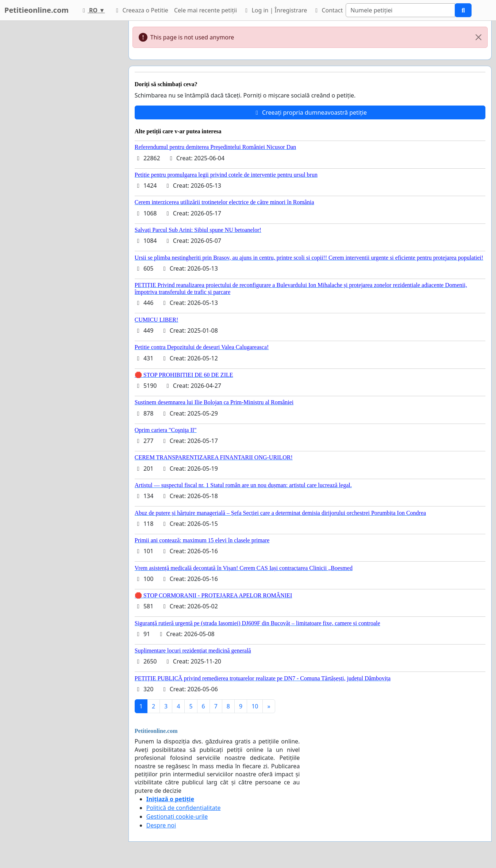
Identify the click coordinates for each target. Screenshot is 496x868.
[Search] (400, 10)
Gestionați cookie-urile (177, 817)
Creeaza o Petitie (141, 10)
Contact (328, 10)
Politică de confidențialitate (184, 808)
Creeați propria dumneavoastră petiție (310, 112)
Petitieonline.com (36, 10)
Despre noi (161, 825)
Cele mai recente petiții (205, 10)
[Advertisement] (59, 130)
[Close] (478, 37)
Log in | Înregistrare (275, 10)
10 (255, 706)
